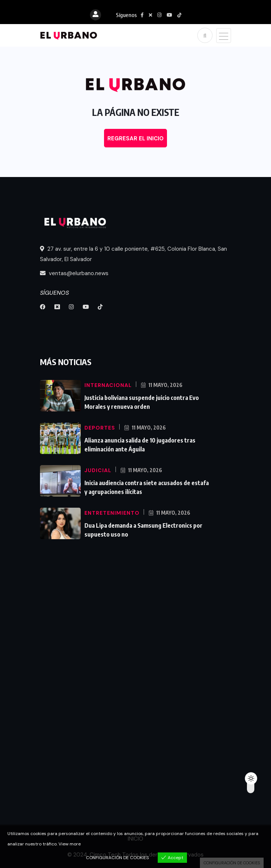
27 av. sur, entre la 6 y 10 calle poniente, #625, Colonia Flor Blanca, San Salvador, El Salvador (133, 254)
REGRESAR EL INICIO (135, 138)
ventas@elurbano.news (74, 273)
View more (70, 844)
